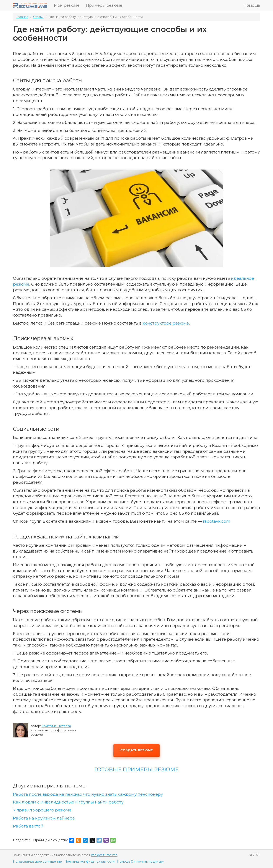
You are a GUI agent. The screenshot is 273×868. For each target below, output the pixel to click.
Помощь (252, 5)
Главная (22, 17)
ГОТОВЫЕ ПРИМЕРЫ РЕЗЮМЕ (136, 769)
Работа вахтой (28, 826)
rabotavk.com (217, 521)
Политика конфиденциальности (89, 862)
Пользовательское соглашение (37, 862)
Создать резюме (136, 750)
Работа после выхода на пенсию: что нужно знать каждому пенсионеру (88, 794)
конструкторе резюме (166, 323)
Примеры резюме (104, 5)
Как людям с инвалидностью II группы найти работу (68, 802)
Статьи (38, 17)
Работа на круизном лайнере (44, 818)
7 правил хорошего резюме (42, 810)
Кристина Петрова (56, 726)
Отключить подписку (147, 862)
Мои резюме (67, 5)
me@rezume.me (104, 855)
